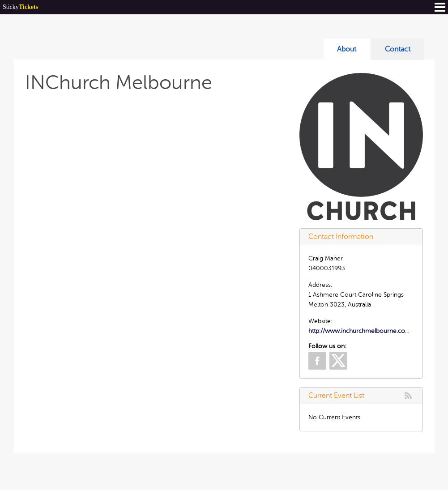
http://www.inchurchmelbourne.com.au (364, 331)
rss (408, 396)
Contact (398, 49)
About (347, 49)
